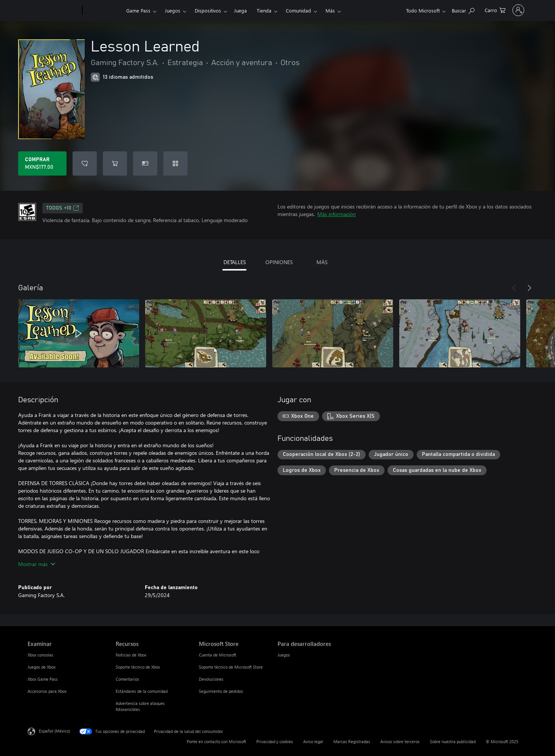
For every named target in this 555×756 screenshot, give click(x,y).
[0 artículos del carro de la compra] (461, 10)
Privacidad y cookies (275, 741)
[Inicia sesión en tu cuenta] (501, 10)
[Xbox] (103, 11)
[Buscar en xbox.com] (429, 10)
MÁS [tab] (322, 262)
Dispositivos (208, 10)
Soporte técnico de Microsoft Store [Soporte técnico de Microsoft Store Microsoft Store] (231, 667)
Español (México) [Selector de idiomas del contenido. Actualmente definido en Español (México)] (54, 731)
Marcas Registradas (352, 741)
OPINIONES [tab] (279, 262)
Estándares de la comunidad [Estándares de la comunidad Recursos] (142, 691)
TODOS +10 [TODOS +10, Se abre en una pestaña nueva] (63, 208)
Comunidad (298, 10)
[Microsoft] (53, 11)
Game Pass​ (138, 10)
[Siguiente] (529, 288)
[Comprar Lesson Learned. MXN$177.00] (42, 163)
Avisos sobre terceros (400, 741)
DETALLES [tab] (235, 262)
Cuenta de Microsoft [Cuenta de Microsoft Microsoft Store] (218, 655)
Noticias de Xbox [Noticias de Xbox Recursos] (131, 655)
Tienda (264, 10)
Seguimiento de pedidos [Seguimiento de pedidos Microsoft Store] (221, 691)
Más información (336, 214)
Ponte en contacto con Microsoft (216, 741)
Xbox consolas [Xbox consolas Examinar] (40, 655)
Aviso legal (313, 741)
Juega (240, 10)
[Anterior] (514, 288)
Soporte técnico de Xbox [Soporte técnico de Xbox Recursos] (138, 667)
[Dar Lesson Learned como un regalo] (145, 163)
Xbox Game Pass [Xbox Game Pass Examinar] (43, 679)
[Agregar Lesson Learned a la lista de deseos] (85, 163)
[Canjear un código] (175, 163)
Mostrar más (37, 564)
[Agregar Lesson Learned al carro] (115, 163)
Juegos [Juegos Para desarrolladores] (284, 655)
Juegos (173, 10)
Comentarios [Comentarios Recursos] (127, 679)
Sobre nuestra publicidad (453, 741)
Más (330, 10)
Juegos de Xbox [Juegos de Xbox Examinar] (42, 667)
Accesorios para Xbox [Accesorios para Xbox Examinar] (47, 691)
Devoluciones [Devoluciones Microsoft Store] (211, 679)
